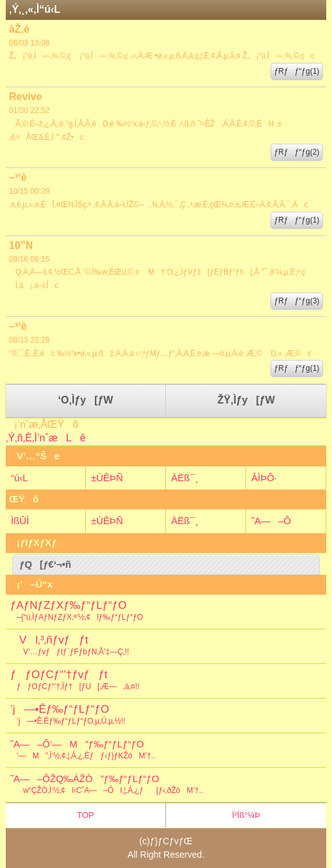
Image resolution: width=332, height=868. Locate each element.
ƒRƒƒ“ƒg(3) (297, 301)
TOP (86, 815)
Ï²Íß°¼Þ (246, 815)
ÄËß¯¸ (185, 478)
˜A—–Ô (271, 521)
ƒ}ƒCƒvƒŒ (171, 841)
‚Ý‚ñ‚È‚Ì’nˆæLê (46, 438)
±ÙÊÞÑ (107, 478)
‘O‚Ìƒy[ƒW (86, 400)
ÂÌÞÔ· (264, 478)
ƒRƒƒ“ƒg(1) (297, 71)
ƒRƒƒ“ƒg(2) (297, 152)
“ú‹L (20, 478)
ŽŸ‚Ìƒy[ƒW (246, 400)
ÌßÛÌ (20, 521)
